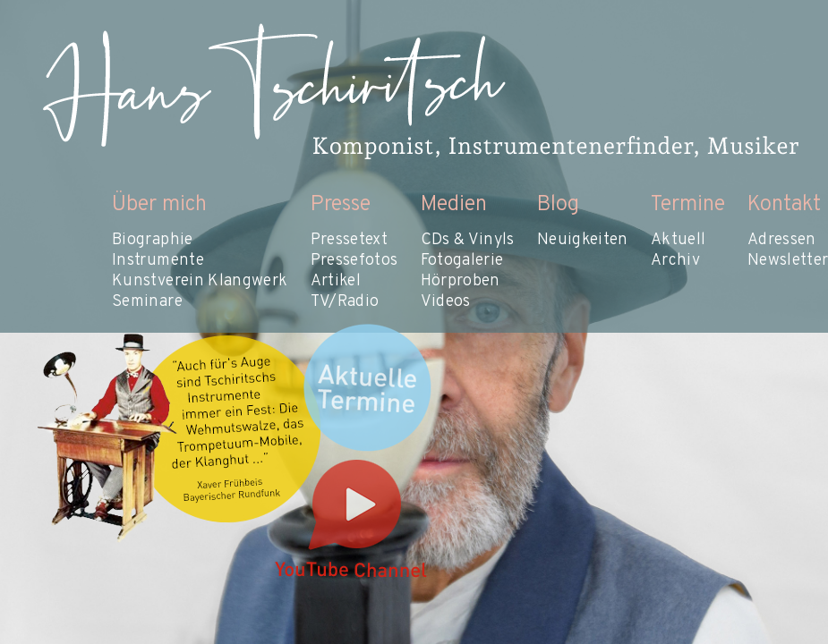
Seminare (147, 302)
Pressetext (350, 240)
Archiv (675, 261)
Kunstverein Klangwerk (200, 281)
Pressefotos (354, 261)
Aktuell (679, 240)
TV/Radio (345, 302)
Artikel (336, 281)
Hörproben (461, 281)
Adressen (782, 240)
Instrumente (158, 261)
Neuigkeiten (583, 240)
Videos (446, 302)
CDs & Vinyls (468, 240)
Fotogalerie (462, 261)
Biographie (153, 240)
